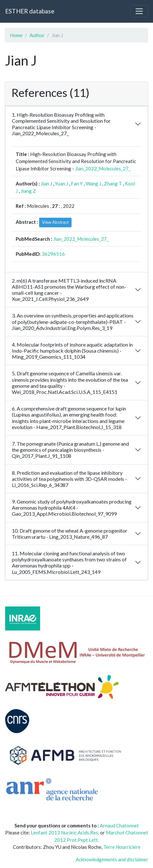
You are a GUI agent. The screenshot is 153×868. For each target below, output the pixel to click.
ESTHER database (30, 11)
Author (37, 35)
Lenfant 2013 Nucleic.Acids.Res (64, 833)
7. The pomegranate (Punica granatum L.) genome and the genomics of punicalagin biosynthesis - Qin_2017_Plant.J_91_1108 (70, 450)
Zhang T (113, 184)
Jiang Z (28, 191)
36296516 (53, 254)
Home (16, 35)
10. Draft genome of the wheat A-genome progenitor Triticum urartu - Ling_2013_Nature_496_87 (70, 534)
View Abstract (55, 222)
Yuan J (61, 184)
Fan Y (77, 184)
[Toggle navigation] (139, 11)
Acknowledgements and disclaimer (112, 859)
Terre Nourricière (122, 847)
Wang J (93, 184)
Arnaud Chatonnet (119, 825)
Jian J (46, 184)
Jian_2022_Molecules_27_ (103, 168)
